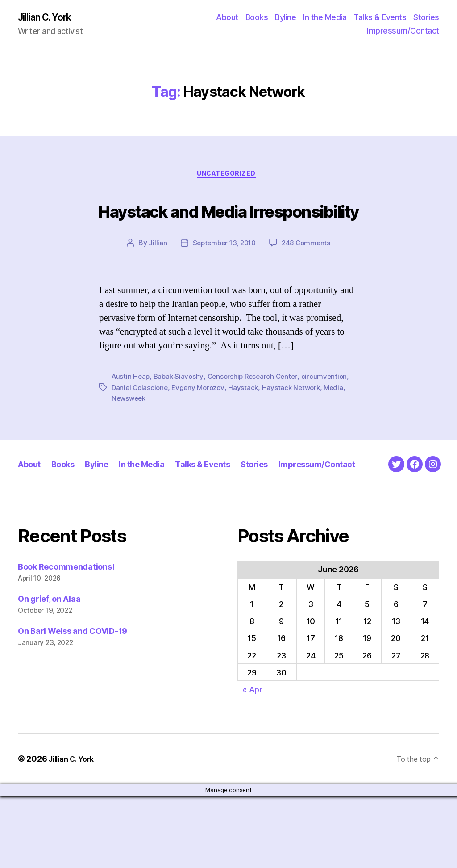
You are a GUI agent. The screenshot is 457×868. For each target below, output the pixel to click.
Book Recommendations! (66, 639)
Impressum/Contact (403, 31)
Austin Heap (131, 413)
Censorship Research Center (257, 413)
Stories (426, 18)
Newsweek (130, 434)
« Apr (252, 762)
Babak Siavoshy (181, 413)
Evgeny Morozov (202, 424)
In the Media (325, 18)
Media (341, 424)
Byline (285, 18)
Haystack (249, 424)
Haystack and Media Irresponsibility (228, 227)
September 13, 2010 (223, 279)
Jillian (155, 279)
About (227, 18)
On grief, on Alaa (49, 671)
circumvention (331, 413)
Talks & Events (380, 18)
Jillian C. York (49, 18)
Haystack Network (297, 424)
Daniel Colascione (141, 424)
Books (257, 18)
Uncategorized (228, 177)
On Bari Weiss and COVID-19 (73, 703)
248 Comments (308, 279)
